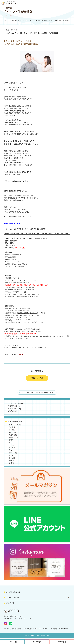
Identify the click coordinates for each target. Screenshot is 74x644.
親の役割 (12, 430)
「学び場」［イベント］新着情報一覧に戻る (37, 392)
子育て (11, 440)
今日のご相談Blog (15, 409)
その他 (11, 463)
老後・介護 (13, 453)
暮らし (11, 455)
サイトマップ (63, 629)
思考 (10, 450)
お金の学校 (13, 435)
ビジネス (14, 30)
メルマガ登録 (28, 629)
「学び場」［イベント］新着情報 (21, 20)
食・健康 (12, 458)
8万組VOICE (12, 411)
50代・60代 (13, 432)
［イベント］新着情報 (16, 403)
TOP (5, 20)
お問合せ (7, 629)
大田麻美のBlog (14, 406)
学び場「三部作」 (15, 425)
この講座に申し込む (36, 378)
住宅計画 (12, 427)
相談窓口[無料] (17, 629)
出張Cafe (12, 460)
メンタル (12, 448)
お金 (7, 30)
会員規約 (54, 629)
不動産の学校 (14, 437)
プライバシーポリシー (42, 629)
